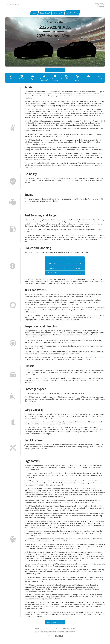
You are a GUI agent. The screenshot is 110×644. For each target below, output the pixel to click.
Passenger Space (100, 77)
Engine (33, 77)
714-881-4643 (101, 6)
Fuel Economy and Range (44, 78)
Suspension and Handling (77, 78)
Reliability (22, 77)
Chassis (88, 77)
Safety (11, 77)
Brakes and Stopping (55, 78)
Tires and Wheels (66, 77)
